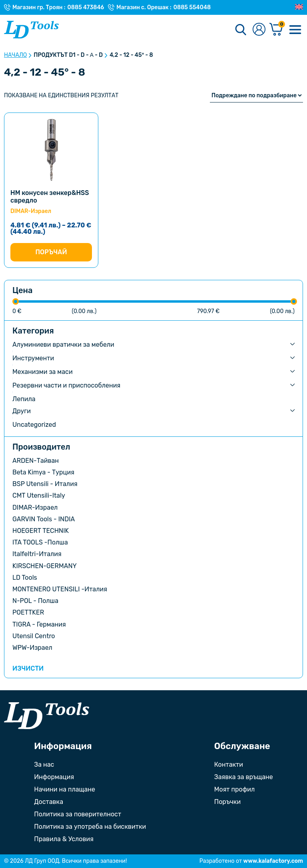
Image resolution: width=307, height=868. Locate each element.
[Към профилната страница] (259, 30)
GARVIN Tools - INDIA (44, 519)
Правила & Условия (64, 839)
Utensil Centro (34, 636)
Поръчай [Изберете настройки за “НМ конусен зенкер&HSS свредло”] (51, 252)
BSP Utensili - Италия (45, 484)
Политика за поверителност (78, 814)
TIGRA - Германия (39, 624)
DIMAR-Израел (35, 507)
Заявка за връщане (244, 777)
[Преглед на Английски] (299, 7)
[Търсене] (241, 30)
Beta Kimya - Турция (43, 472)
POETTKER (28, 612)
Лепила (24, 399)
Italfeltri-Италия (37, 554)
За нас (44, 765)
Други (22, 411)
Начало (15, 55)
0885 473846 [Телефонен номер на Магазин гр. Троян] (86, 8)
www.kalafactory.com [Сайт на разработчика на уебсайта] (273, 861)
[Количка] (276, 30)
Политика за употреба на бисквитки (90, 827)
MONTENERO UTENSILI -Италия (60, 589)
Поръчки (227, 802)
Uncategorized (34, 425)
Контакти (229, 765)
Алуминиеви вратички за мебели (63, 345)
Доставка (49, 802)
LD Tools (25, 578)
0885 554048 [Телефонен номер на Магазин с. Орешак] (192, 8)
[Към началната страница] (47, 716)
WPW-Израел (32, 648)
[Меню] (295, 30)
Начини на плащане (65, 789)
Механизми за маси (43, 372)
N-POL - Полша (35, 601)
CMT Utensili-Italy (39, 495)
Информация (54, 777)
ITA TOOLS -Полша (40, 542)
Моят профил (234, 789)
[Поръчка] (256, 95)
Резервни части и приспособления (66, 385)
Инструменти (33, 358)
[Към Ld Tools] (31, 30)
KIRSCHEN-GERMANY (45, 566)
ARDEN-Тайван (36, 461)
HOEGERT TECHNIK (41, 531)
